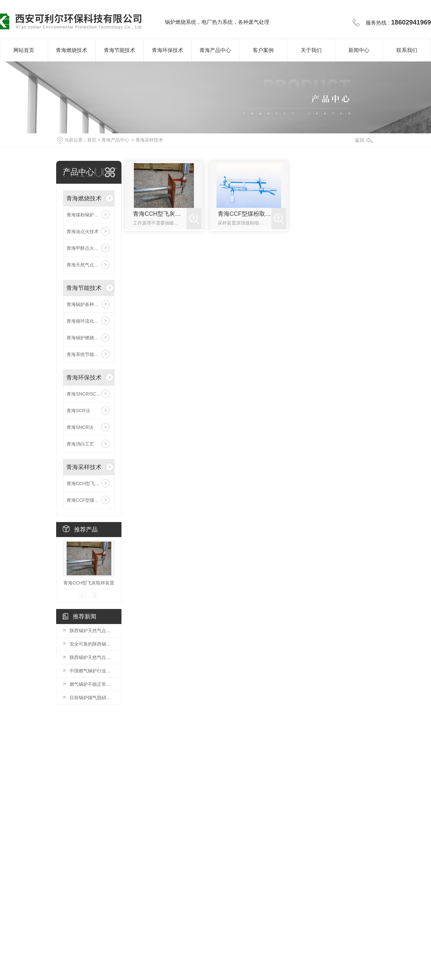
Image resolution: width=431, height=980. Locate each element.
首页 (92, 140)
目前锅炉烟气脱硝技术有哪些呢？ (92, 698)
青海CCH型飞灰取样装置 (89, 483)
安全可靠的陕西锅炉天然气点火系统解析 (92, 644)
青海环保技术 (168, 50)
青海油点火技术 (83, 231)
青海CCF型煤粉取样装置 (89, 500)
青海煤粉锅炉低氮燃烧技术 (89, 215)
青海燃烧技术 (72, 50)
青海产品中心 (215, 50)
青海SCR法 (78, 411)
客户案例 (263, 50)
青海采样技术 (149, 140)
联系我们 (407, 50)
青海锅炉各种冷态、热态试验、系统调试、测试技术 (89, 304)
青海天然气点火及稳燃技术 (89, 265)
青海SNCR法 (80, 427)
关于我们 (311, 50)
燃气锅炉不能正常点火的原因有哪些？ (92, 684)
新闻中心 (359, 50)
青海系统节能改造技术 (89, 354)
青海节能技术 (120, 50)
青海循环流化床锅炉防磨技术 (89, 321)
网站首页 (24, 50)
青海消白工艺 (80, 444)
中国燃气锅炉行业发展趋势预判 (92, 671)
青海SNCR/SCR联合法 (89, 394)
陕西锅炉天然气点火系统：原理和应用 (92, 657)
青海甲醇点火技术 (85, 248)
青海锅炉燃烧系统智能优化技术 (89, 338)
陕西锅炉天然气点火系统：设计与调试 (92, 631)
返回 (363, 140)
